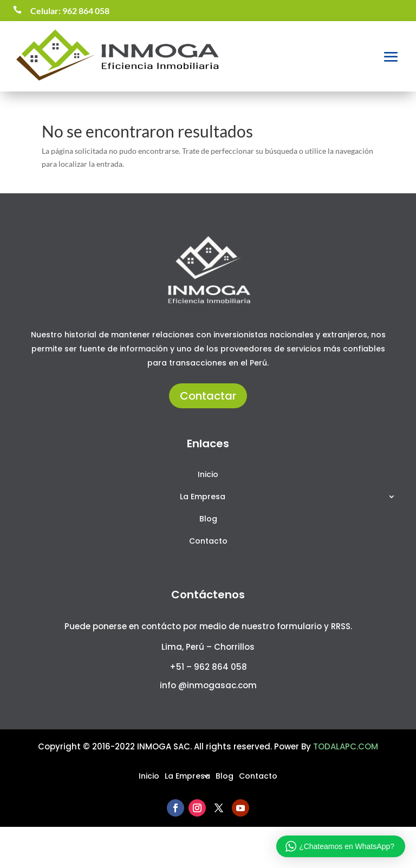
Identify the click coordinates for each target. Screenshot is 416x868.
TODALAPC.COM (346, 746)
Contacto (208, 542)
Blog (208, 520)
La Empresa (203, 497)
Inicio (208, 475)
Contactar (208, 396)
